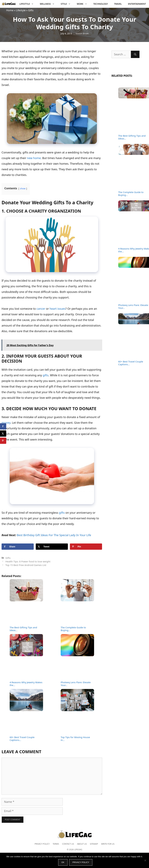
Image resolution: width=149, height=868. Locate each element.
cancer (41, 309)
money (6, 423)
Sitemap (94, 844)
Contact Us (68, 844)
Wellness (49, 4)
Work (83, 4)
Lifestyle (28, 4)
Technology (101, 4)
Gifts (31, 10)
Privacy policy (81, 862)
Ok (63, 862)
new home (34, 158)
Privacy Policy (42, 844)
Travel (118, 4)
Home (10, 10)
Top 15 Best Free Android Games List (26, 565)
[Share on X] (52, 547)
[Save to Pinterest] (86, 547)
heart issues (58, 309)
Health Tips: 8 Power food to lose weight (28, 561)
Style (67, 4)
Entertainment (137, 4)
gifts (46, 375)
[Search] (135, 54)
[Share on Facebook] (18, 547)
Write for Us (108, 844)
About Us (82, 844)
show (23, 188)
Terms (56, 844)
